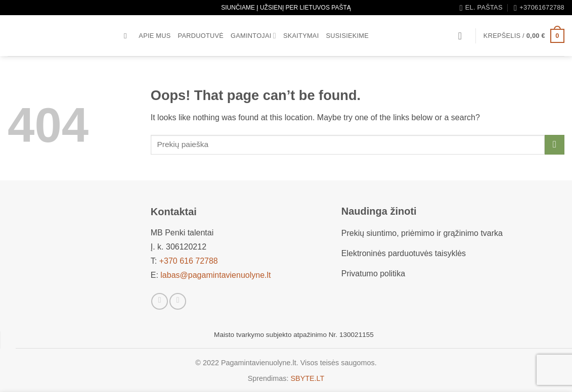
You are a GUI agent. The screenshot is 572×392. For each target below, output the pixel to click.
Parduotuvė (201, 36)
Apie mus (155, 36)
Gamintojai (253, 36)
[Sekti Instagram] (178, 301)
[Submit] (555, 145)
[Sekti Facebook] (160, 301)
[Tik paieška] (128, 36)
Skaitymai (301, 36)
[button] (463, 36)
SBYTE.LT (307, 378)
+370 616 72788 (189, 261)
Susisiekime (347, 36)
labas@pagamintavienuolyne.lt (215, 275)
